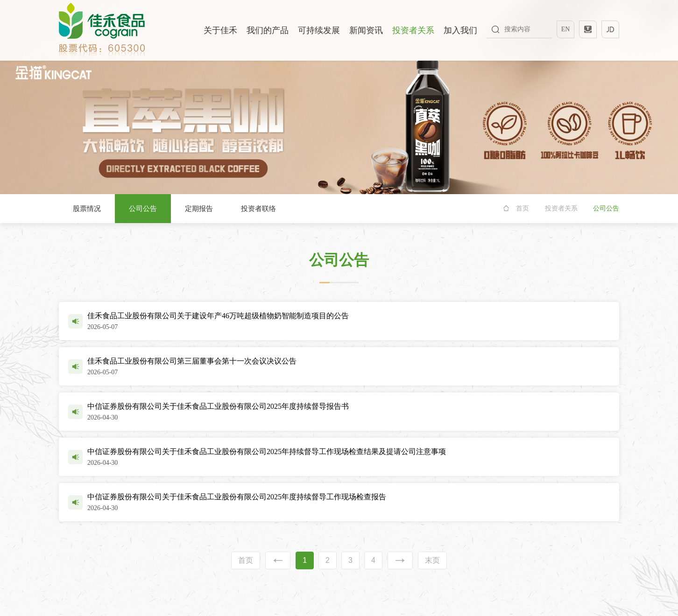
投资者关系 (413, 30)
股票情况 (87, 209)
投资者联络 (258, 209)
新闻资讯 (366, 30)
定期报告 (199, 209)
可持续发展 (319, 30)
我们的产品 (268, 30)
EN (566, 29)
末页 (432, 560)
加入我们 (460, 30)
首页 (523, 208)
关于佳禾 (220, 30)
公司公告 (143, 209)
